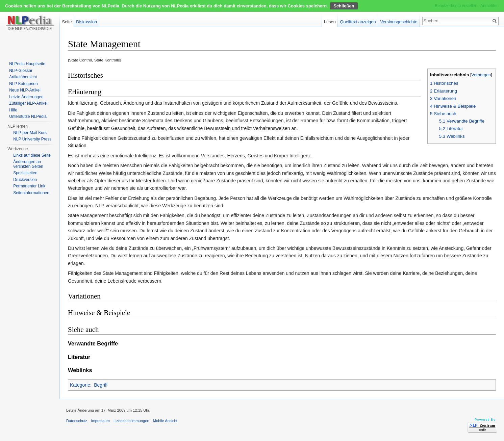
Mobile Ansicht (165, 421)
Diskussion (86, 22)
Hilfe (13, 110)
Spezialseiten (25, 173)
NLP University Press (32, 139)
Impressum (100, 421)
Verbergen (481, 75)
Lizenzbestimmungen (131, 421)
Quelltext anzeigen (358, 22)
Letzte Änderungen (26, 97)
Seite (67, 22)
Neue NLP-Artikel (25, 90)
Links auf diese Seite (32, 155)
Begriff (101, 385)
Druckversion (25, 180)
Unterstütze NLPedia (28, 116)
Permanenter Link (29, 186)
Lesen (330, 22)
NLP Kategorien (23, 84)
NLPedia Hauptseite (27, 64)
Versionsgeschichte (399, 22)
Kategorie (80, 385)
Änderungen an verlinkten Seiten (28, 164)
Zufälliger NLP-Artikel (28, 103)
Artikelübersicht (23, 77)
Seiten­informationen (31, 193)
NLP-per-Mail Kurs (30, 133)
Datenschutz (77, 421)
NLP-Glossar (21, 71)
